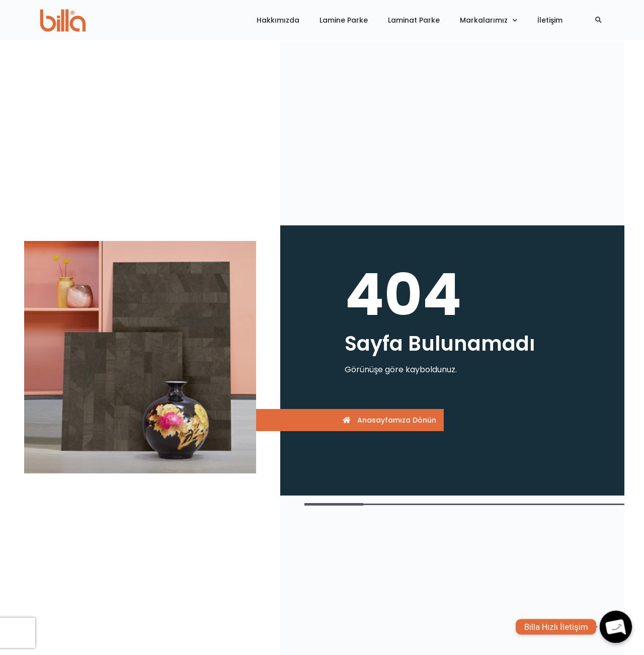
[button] (351, 420)
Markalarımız (489, 20)
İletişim (550, 20)
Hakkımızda (278, 20)
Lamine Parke (344, 20)
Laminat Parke (414, 20)
